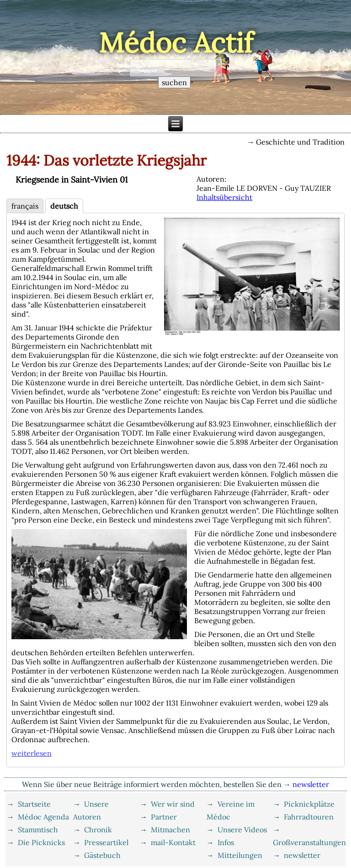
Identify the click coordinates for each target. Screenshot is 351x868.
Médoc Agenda (43, 817)
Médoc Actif (176, 43)
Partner (164, 817)
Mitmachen (170, 830)
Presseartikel (106, 842)
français (25, 206)
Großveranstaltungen (309, 842)
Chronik (98, 830)
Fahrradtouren (309, 817)
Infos (226, 842)
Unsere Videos (242, 830)
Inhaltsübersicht (224, 197)
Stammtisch (38, 830)
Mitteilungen (240, 855)
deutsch (64, 206)
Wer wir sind (173, 804)
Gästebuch (102, 855)
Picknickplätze (309, 804)
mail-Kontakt (173, 842)
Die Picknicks (41, 842)
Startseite (34, 804)
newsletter (302, 855)
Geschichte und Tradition (300, 142)
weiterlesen (32, 753)
